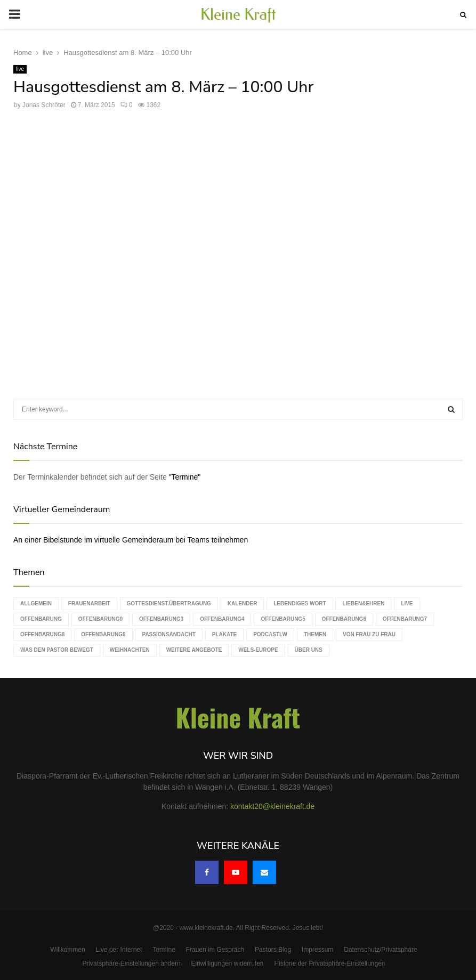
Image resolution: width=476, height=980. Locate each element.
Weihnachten (130, 650)
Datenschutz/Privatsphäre (380, 950)
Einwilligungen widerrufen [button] (227, 963)
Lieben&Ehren (363, 604)
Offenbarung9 (103, 634)
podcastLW (270, 634)
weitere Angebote (194, 650)
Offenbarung (41, 619)
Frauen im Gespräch (215, 950)
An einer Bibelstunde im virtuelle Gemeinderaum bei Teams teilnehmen (131, 540)
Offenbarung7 (405, 619)
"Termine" (185, 477)
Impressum (317, 950)
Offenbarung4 (222, 619)
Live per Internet (119, 950)
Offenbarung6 (344, 619)
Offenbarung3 (161, 619)
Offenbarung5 (283, 619)
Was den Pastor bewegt (57, 650)
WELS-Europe (258, 650)
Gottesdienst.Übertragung (169, 604)
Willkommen (67, 950)
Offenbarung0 (100, 619)
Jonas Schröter (44, 105)
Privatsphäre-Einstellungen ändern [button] (131, 963)
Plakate (224, 634)
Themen (315, 634)
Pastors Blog (273, 950)
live (20, 69)
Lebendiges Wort (300, 604)
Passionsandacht (168, 634)
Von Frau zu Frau (369, 634)
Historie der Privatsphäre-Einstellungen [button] (329, 963)
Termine (164, 950)
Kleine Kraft (238, 14)
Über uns (309, 650)
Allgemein (36, 604)
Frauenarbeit (89, 604)
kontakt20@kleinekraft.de (272, 806)
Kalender (243, 604)
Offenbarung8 (42, 634)
